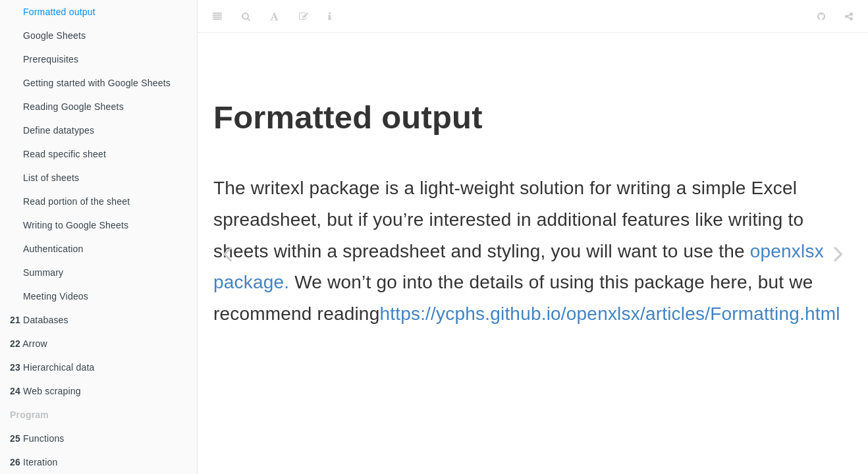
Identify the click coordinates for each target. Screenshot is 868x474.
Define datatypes (59, 130)
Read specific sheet (65, 154)
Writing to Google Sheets (76, 225)
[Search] (246, 16)
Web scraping (45, 391)
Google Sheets (54, 36)
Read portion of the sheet (76, 201)
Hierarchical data (52, 367)
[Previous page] (227, 253)
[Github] (821, 16)
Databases (39, 320)
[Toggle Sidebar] (217, 16)
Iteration (34, 462)
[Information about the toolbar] (330, 16)
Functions (37, 438)
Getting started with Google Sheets (97, 83)
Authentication (53, 249)
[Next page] (838, 253)
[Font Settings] (274, 16)
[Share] (849, 16)
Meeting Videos (56, 296)
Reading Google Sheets (73, 107)
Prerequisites (51, 59)
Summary (43, 273)
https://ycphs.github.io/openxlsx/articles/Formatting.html (610, 314)
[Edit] (304, 16)
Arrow (29, 344)
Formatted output (59, 12)
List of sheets (51, 178)
